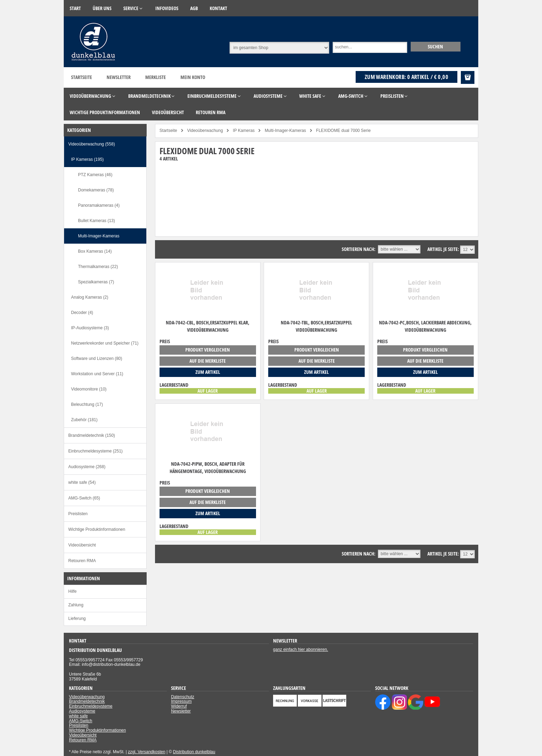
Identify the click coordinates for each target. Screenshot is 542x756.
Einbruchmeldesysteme (91, 706)
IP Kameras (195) (87, 159)
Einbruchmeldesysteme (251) (95, 451)
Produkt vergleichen (208, 350)
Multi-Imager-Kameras (99, 236)
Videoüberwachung (87, 697)
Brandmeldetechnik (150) (92, 435)
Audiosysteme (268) (87, 467)
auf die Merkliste (208, 361)
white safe (78, 716)
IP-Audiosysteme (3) (90, 328)
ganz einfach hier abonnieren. (301, 649)
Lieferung (77, 619)
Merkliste (156, 77)
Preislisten (78, 514)
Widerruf (179, 706)
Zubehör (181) (84, 420)
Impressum (181, 701)
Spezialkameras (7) (96, 282)
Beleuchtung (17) (87, 404)
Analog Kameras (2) (90, 297)
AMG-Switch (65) (84, 498)
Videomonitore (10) (89, 389)
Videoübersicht (82, 545)
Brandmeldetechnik (87, 701)
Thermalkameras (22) (98, 267)
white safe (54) (82, 482)
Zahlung (76, 605)
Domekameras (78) (96, 190)
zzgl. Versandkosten (146, 752)
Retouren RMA (82, 561)
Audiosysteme (82, 711)
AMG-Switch (81, 721)
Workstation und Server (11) (97, 374)
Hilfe (72, 591)
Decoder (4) (82, 313)
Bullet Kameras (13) (96, 221)
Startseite (82, 77)
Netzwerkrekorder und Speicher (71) (105, 343)
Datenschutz (183, 697)
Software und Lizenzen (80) (97, 359)
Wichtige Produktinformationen (97, 529)
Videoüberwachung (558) (92, 144)
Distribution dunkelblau (194, 752)
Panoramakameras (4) (99, 205)
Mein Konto (193, 77)
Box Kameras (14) (95, 251)
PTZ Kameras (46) (95, 175)
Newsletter (119, 77)
